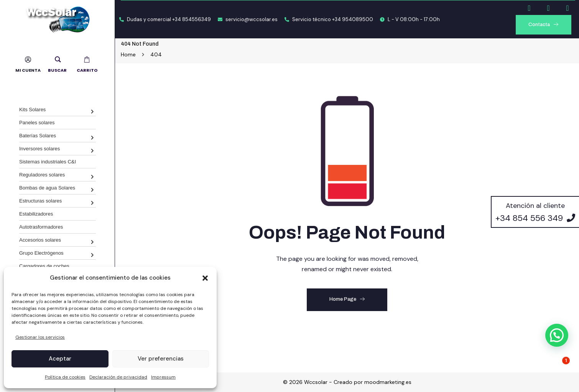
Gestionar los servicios (40, 337)
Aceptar (60, 359)
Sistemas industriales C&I (48, 162)
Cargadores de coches (44, 266)
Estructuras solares (40, 201)
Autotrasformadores (41, 227)
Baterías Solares (38, 136)
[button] (205, 278)
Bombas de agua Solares (47, 188)
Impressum (163, 377)
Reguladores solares (42, 175)
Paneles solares (37, 123)
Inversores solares (39, 149)
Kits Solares (32, 110)
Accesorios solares (40, 240)
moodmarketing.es (388, 382)
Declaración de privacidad (118, 377)
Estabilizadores (36, 214)
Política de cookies (65, 377)
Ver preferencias (161, 359)
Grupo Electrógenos (41, 253)
